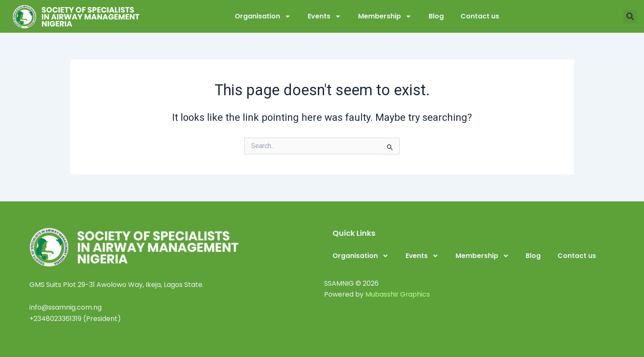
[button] (630, 17)
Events (325, 16)
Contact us (480, 16)
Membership (385, 16)
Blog (436, 16)
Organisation (263, 16)
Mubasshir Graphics (398, 294)
